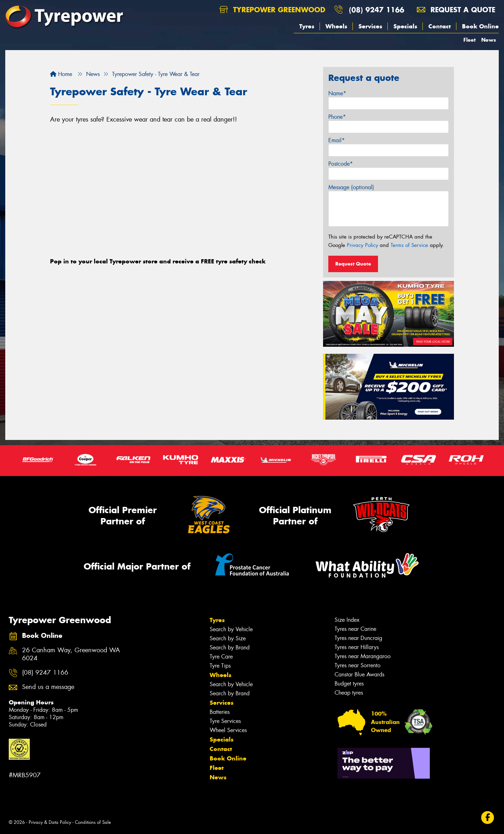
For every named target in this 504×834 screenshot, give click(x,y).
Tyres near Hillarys (357, 647)
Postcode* (341, 164)
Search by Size (228, 638)
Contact (440, 26)
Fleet (470, 40)
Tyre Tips (220, 666)
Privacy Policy (362, 245)
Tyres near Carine (355, 629)
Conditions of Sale (93, 822)
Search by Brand (230, 647)
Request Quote (353, 264)
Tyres (307, 26)
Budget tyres (349, 684)
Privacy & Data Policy (50, 822)
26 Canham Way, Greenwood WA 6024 (71, 654)
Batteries (220, 712)
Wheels (336, 26)
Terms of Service (409, 245)
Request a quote (456, 10)
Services (370, 26)
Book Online (480, 26)
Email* (337, 140)
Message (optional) (351, 187)
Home (61, 74)
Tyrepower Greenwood (272, 10)
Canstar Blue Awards (359, 674)
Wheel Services (228, 730)
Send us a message (48, 687)
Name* (337, 93)
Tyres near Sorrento (358, 665)
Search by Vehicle (231, 629)
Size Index (347, 620)
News (489, 40)
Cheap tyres (349, 693)
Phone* (337, 117)
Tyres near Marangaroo (363, 656)
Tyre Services (225, 721)
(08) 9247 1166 (377, 10)
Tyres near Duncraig (358, 638)
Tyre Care (221, 657)
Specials (405, 26)
